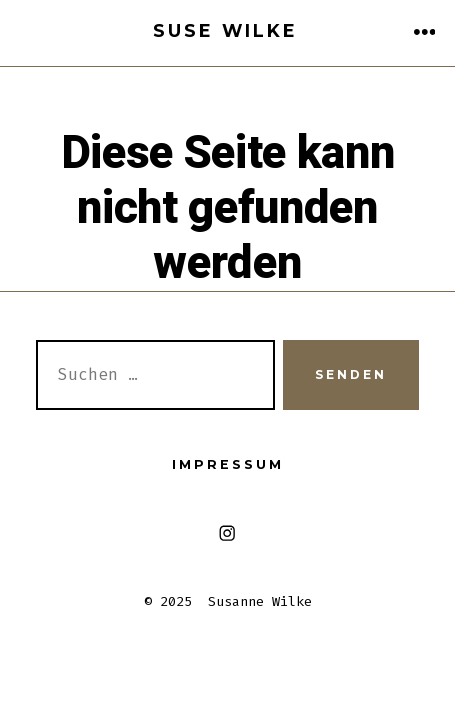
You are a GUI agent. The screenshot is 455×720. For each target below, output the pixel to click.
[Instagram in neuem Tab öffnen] (227, 533)
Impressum (228, 464)
